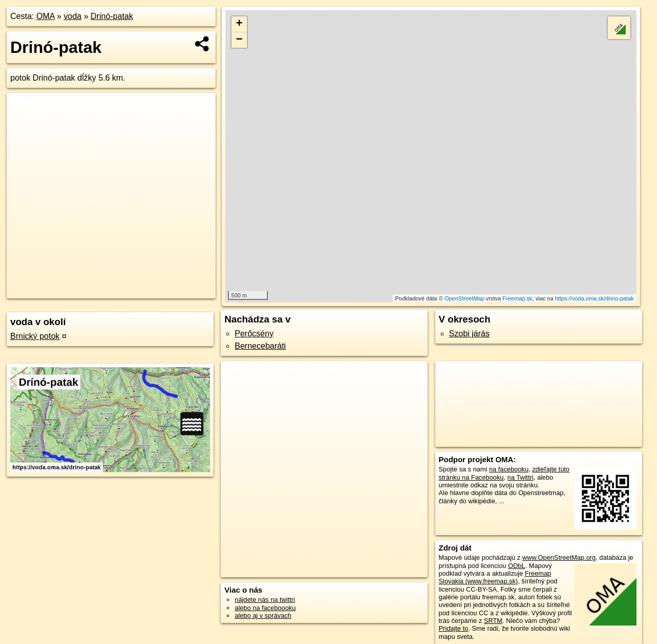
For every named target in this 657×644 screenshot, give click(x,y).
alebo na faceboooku (265, 608)
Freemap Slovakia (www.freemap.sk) (495, 577)
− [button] (239, 40)
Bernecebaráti (260, 346)
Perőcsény (254, 334)
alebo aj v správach (263, 615)
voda (73, 16)
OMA (46, 16)
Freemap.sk (517, 298)
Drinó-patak (112, 16)
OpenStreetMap (465, 298)
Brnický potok (35, 336)
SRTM (493, 621)
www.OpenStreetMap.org (559, 557)
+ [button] (239, 24)
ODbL (517, 566)
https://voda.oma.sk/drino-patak (594, 298)
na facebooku (509, 469)
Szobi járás (469, 334)
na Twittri (520, 477)
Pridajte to (454, 628)
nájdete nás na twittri (265, 600)
